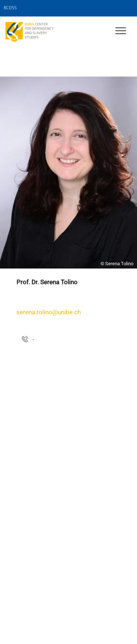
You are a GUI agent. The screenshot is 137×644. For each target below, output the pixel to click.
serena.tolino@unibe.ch (49, 312)
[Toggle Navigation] (121, 31)
